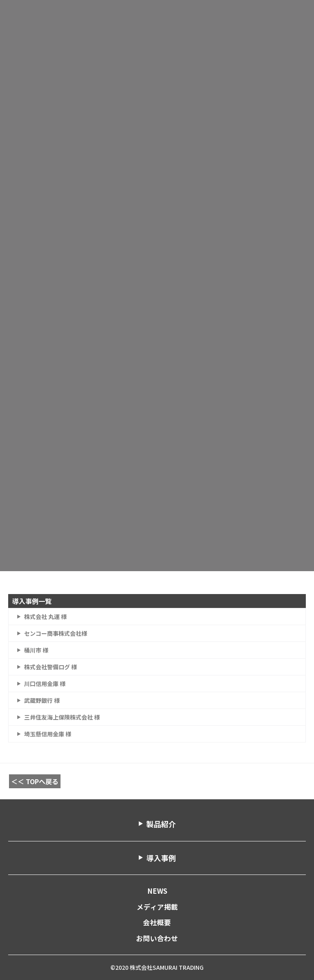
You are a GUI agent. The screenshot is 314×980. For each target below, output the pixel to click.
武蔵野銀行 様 (42, 700)
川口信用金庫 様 (45, 684)
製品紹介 (161, 824)
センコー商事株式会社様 (56, 633)
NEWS (157, 891)
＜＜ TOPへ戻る (35, 781)
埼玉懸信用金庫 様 (48, 734)
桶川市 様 (36, 650)
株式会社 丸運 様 (45, 617)
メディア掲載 (157, 907)
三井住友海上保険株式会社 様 (62, 717)
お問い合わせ (157, 938)
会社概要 (157, 922)
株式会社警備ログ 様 (50, 667)
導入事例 (161, 858)
